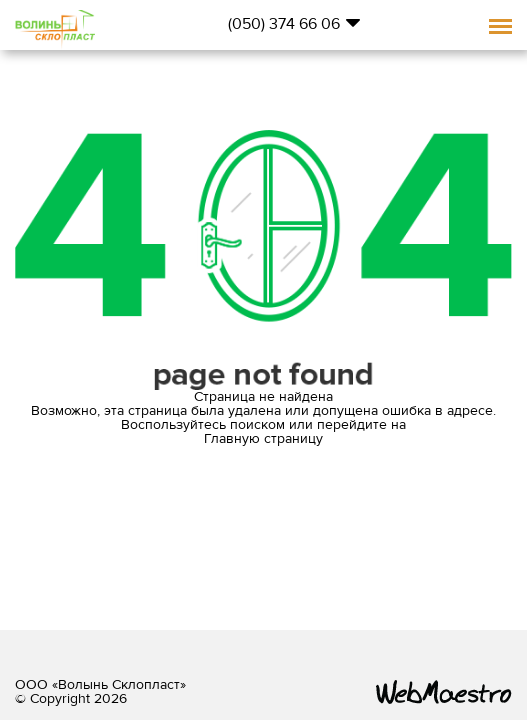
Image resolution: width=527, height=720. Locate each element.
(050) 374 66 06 (284, 24)
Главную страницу (263, 439)
